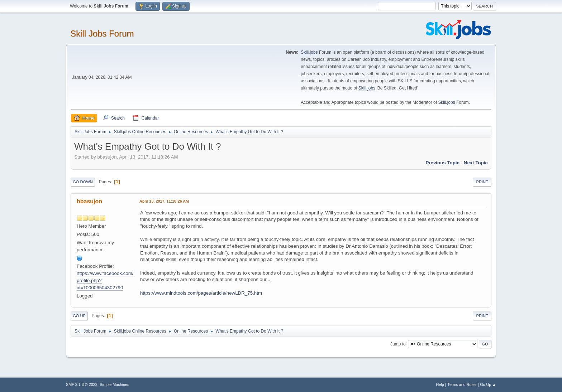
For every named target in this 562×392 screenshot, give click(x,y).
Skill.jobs (309, 52)
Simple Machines (114, 384)
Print (482, 182)
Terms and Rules (462, 384)
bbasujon (89, 201)
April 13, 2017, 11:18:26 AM (164, 201)
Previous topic (442, 163)
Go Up (79, 316)
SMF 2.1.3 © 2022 (82, 384)
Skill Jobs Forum (102, 33)
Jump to (398, 344)
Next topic (476, 163)
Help (440, 384)
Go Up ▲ (488, 384)
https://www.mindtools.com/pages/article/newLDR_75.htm (201, 293)
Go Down (83, 182)
